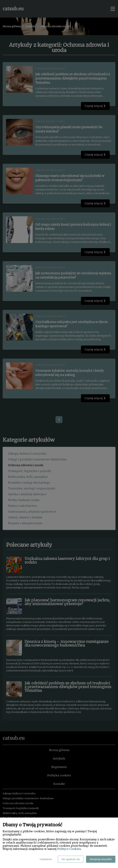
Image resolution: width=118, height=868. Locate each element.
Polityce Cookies (69, 849)
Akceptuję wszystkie (101, 859)
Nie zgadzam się (71, 859)
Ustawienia (46, 859)
